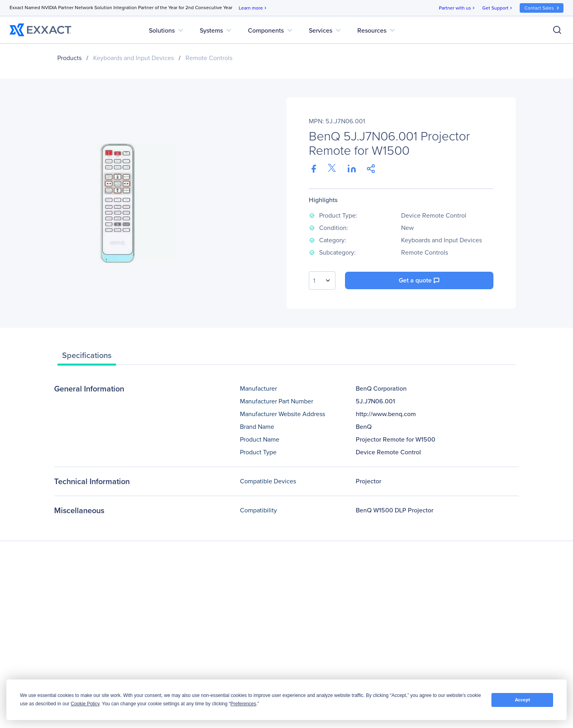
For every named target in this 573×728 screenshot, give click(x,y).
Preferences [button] (243, 704)
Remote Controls (209, 58)
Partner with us (457, 8)
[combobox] (322, 280)
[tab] (87, 357)
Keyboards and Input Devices (134, 58)
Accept (522, 700)
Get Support (498, 8)
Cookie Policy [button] (85, 704)
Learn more (253, 8)
